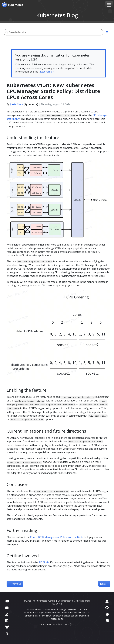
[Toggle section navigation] (107, 32)
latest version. (47, 72)
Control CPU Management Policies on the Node (57, 537)
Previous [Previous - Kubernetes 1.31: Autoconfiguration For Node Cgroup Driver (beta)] (15, 584)
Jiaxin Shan (16, 104)
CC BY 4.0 (57, 604)
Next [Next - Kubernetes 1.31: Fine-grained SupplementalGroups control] (104, 584)
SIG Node (44, 562)
